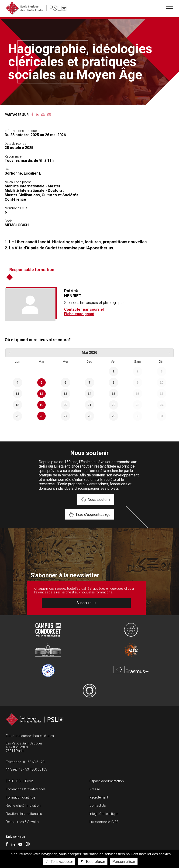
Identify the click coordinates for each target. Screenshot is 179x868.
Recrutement (99, 797)
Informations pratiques (22, 131)
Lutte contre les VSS (104, 822)
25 (17, 416)
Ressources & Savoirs (22, 822)
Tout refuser (93, 862)
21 (89, 405)
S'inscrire (86, 603)
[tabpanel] (89, 305)
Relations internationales (24, 814)
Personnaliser (124, 862)
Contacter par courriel (84, 309)
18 (17, 405)
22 (114, 405)
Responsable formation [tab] (32, 270)
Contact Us (98, 806)
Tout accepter (59, 862)
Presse (95, 789)
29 (114, 416)
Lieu (8, 169)
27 (65, 416)
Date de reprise (15, 144)
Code (9, 221)
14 (89, 394)
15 (114, 394)
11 (17, 394)
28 (89, 416)
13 (65, 394)
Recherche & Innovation (23, 806)
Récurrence (13, 156)
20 (65, 405)
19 (41, 405)
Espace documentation (107, 781)
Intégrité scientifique (104, 814)
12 (41, 394)
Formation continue (20, 797)
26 (41, 416)
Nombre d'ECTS (16, 208)
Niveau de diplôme (18, 182)
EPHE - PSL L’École (20, 781)
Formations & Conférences (26, 789)
